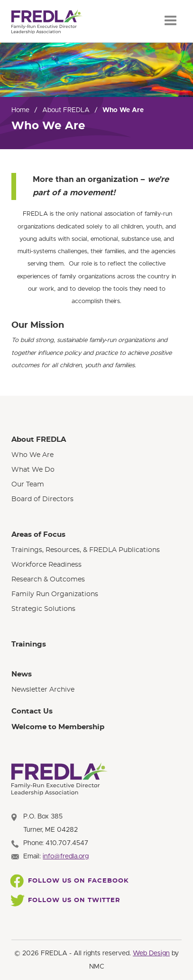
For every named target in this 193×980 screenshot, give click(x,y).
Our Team (28, 485)
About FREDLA (66, 110)
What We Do (33, 470)
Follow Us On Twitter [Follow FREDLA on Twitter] (66, 901)
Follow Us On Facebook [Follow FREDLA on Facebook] (70, 881)
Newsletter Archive (43, 690)
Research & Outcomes (48, 580)
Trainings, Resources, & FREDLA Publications (86, 550)
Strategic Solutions (43, 609)
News (22, 674)
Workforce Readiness (46, 565)
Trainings (29, 644)
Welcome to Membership (58, 727)
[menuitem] (96, 469)
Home (20, 110)
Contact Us (32, 711)
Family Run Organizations (55, 594)
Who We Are (32, 455)
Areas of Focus (38, 535)
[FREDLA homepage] (47, 22)
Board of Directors (42, 499)
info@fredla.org (66, 856)
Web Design (151, 953)
